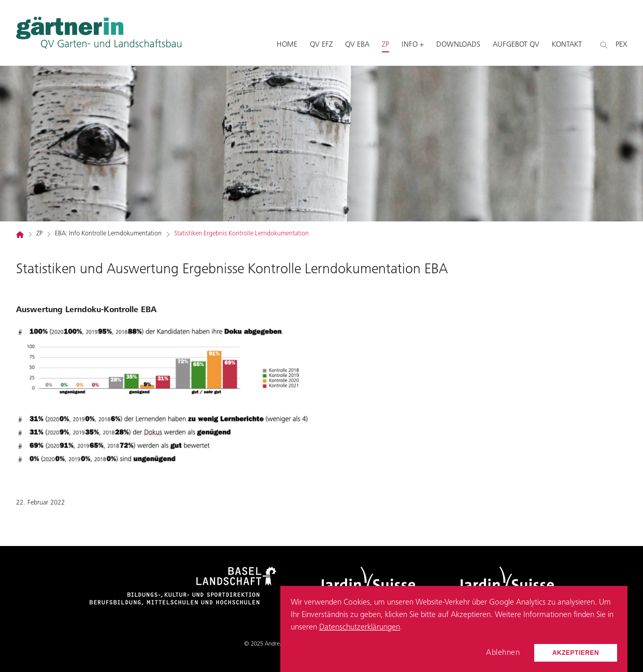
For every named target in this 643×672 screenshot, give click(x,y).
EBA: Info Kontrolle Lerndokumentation (108, 234)
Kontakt (567, 45)
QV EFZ (321, 45)
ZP (385, 45)
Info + (413, 45)
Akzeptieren (576, 653)
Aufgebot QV (516, 45)
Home (287, 45)
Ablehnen (503, 653)
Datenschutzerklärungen (360, 627)
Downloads (458, 45)
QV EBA (357, 45)
